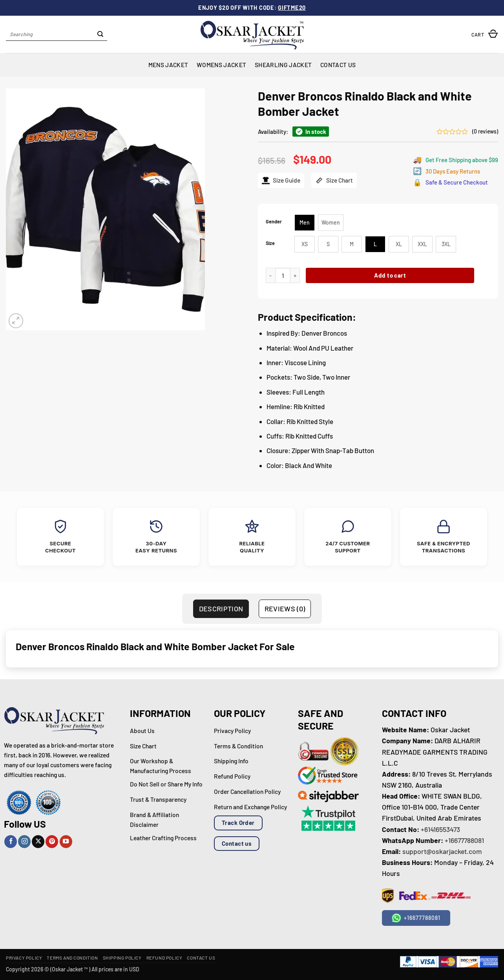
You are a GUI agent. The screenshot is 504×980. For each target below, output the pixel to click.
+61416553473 (440, 829)
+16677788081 (464, 840)
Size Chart (334, 180)
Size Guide (281, 180)
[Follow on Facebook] (11, 842)
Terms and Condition (72, 958)
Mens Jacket (168, 65)
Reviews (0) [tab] (285, 609)
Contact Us (338, 65)
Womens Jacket (221, 65)
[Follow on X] (38, 842)
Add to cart (390, 275)
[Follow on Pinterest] (52, 842)
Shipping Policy (122, 958)
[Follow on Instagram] (24, 842)
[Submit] (100, 35)
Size (270, 243)
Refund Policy (164, 958)
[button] (485, 34)
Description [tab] (221, 609)
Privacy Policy (24, 958)
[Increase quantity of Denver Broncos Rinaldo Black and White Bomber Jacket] (295, 275)
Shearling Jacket (283, 65)
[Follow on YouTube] (66, 842)
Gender (274, 222)
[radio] (305, 223)
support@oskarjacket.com (442, 851)
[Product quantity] (283, 275)
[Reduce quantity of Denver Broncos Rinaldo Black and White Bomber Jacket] (270, 275)
